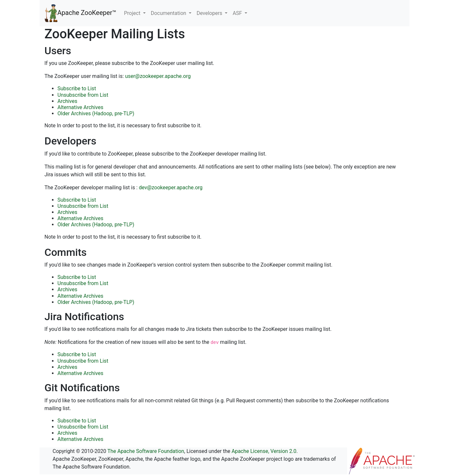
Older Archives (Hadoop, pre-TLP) (96, 113)
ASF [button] (238, 13)
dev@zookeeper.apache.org (171, 188)
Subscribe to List (77, 88)
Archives (67, 101)
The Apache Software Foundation (146, 451)
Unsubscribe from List (83, 95)
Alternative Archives (80, 107)
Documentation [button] (169, 13)
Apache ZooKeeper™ (80, 13)
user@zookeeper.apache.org (158, 76)
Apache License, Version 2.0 (264, 451)
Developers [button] (210, 13)
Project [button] (133, 13)
